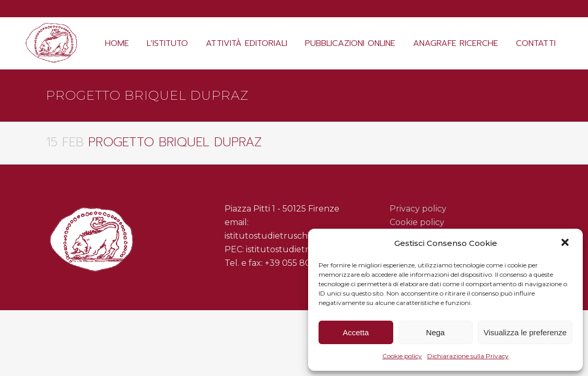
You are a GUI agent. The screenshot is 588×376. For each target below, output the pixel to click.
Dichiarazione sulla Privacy (468, 356)
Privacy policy (418, 209)
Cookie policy (402, 356)
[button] (566, 243)
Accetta (356, 332)
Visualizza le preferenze (525, 332)
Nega (436, 332)
